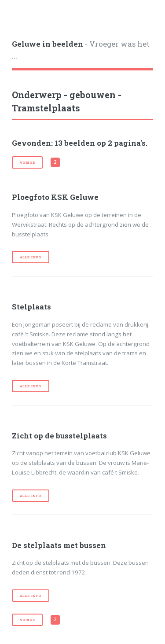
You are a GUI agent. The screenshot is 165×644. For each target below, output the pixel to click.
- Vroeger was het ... (81, 50)
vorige (27, 162)
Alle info (31, 257)
